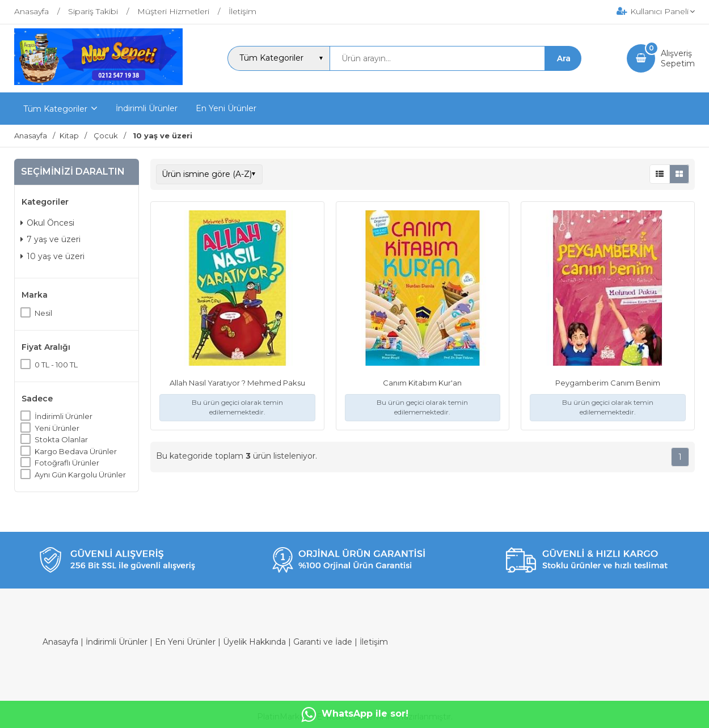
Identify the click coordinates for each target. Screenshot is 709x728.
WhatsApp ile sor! (355, 714)
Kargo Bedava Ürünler (76, 451)
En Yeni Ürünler (185, 642)
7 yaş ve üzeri (50, 239)
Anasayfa (60, 642)
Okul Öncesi (47, 223)
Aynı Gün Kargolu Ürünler (80, 475)
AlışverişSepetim (678, 58)
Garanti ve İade (323, 642)
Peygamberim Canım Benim (608, 383)
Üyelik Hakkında (254, 642)
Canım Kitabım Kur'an (422, 383)
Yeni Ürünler (57, 428)
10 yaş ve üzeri (52, 256)
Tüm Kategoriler (55, 109)
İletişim (374, 642)
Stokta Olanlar (61, 439)
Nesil (43, 313)
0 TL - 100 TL (56, 365)
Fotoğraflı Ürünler (67, 463)
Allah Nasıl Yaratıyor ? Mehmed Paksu (237, 383)
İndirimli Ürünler (64, 416)
